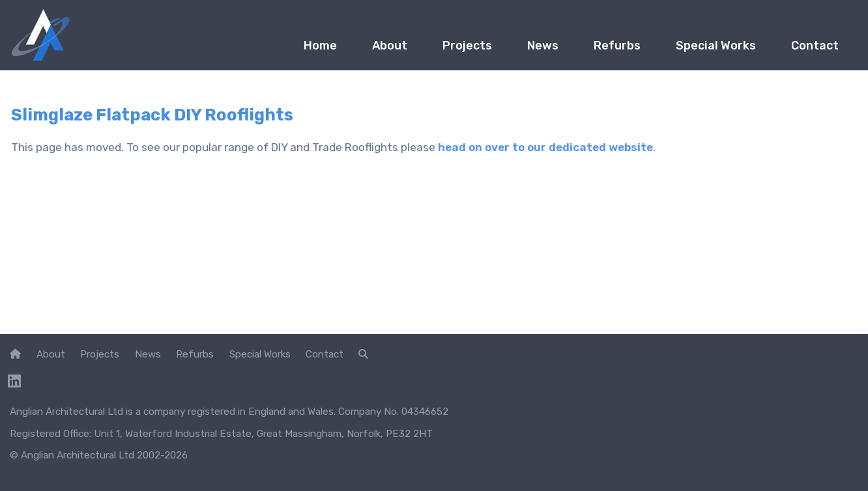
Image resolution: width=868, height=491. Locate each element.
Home (320, 46)
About (390, 46)
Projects (467, 46)
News (543, 46)
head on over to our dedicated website (545, 147)
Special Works (716, 46)
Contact (815, 46)
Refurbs (617, 46)
